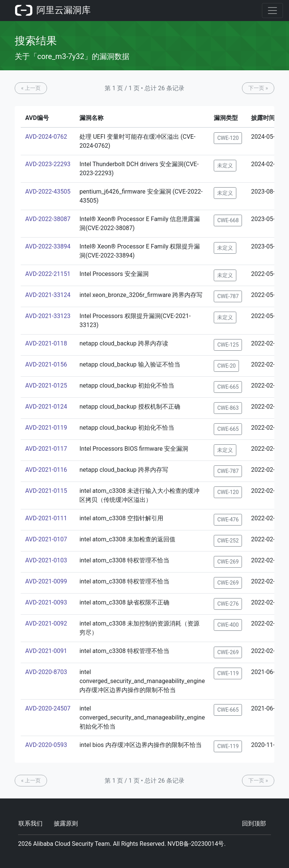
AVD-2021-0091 (46, 651)
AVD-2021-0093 (46, 602)
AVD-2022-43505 (48, 192)
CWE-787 (228, 296)
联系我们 (30, 823)
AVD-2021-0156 (46, 364)
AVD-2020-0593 (46, 745)
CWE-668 (228, 220)
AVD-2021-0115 (46, 491)
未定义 (225, 165)
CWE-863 (228, 408)
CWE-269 (228, 562)
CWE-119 (228, 673)
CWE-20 (226, 366)
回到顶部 (254, 823)
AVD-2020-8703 (46, 672)
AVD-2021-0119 (46, 428)
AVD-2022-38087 (48, 219)
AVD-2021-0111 (46, 518)
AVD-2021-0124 (46, 407)
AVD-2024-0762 (46, 137)
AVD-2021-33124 (48, 295)
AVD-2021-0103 (46, 560)
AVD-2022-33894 (48, 246)
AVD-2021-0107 (46, 539)
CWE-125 (228, 345)
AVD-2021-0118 (46, 343)
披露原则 (66, 823)
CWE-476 (228, 520)
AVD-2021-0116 (46, 470)
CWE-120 (228, 138)
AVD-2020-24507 (48, 708)
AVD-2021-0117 (46, 449)
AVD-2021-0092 (46, 623)
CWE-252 (228, 541)
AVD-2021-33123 (48, 316)
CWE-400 (228, 625)
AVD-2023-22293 (48, 164)
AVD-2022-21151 (48, 274)
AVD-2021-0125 (46, 386)
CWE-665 (228, 387)
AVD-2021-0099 (46, 581)
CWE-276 (228, 604)
